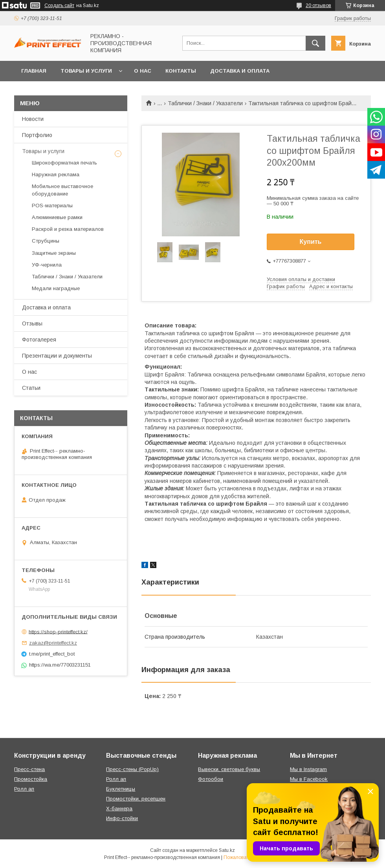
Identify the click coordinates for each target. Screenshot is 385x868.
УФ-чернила (47, 265)
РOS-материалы (52, 206)
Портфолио (37, 135)
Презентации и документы (57, 356)
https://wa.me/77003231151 (60, 665)
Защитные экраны (54, 253)
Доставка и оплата (240, 71)
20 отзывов (318, 5)
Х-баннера (119, 809)
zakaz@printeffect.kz (53, 643)
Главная (34, 71)
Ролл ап (24, 789)
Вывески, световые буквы (229, 769)
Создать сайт (59, 5)
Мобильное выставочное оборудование (62, 190)
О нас (143, 71)
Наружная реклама (56, 175)
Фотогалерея (39, 340)
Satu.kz (227, 850)
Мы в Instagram (308, 769)
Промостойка (31, 779)
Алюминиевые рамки (57, 217)
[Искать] (315, 43)
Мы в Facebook (309, 779)
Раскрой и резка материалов (68, 229)
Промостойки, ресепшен (136, 799)
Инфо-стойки (122, 818)
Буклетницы (121, 789)
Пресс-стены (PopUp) (132, 769)
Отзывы (32, 323)
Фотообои (211, 779)
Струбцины (46, 241)
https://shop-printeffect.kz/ (58, 631)
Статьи (31, 388)
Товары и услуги (86, 71)
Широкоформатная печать (64, 163)
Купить (311, 242)
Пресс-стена (29, 769)
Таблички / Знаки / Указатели (205, 103)
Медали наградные (56, 288)
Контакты (181, 71)
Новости (33, 119)
